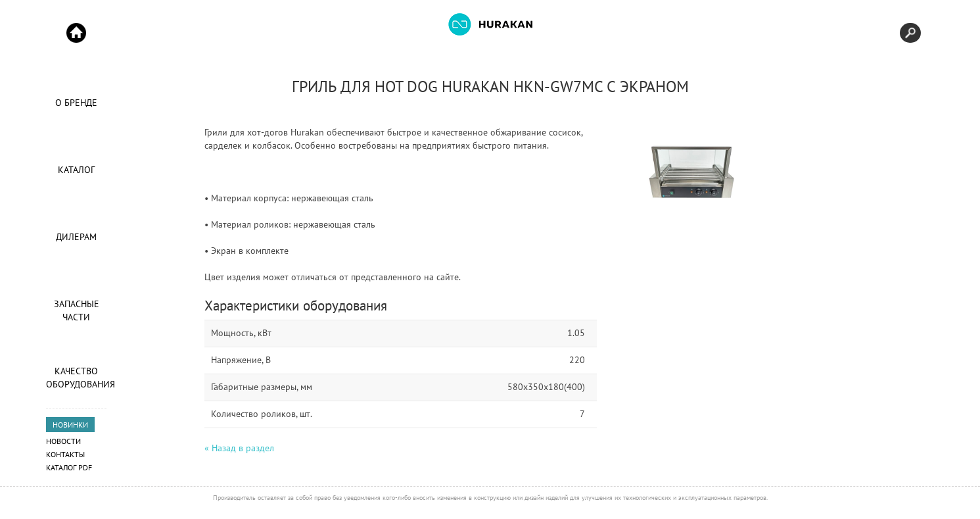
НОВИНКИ (70, 425)
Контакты (65, 454)
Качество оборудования (76, 378)
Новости (63, 441)
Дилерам (76, 237)
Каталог (76, 170)
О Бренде (76, 103)
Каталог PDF (69, 467)
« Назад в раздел (239, 448)
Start (76, 33)
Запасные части (77, 310)
